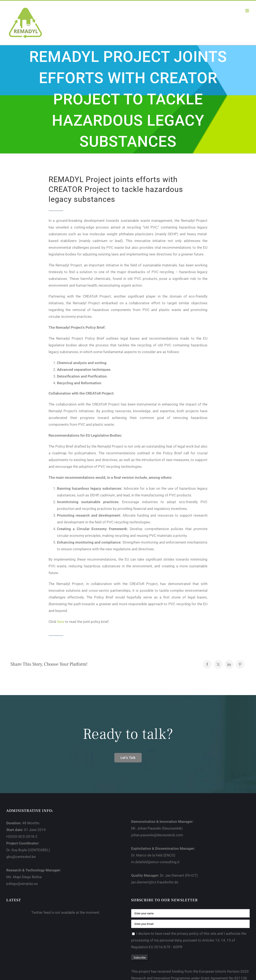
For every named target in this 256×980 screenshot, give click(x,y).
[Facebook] (207, 664)
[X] (218, 664)
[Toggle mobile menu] (247, 11)
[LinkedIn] (229, 664)
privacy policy (188, 933)
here (61, 622)
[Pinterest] (240, 664)
